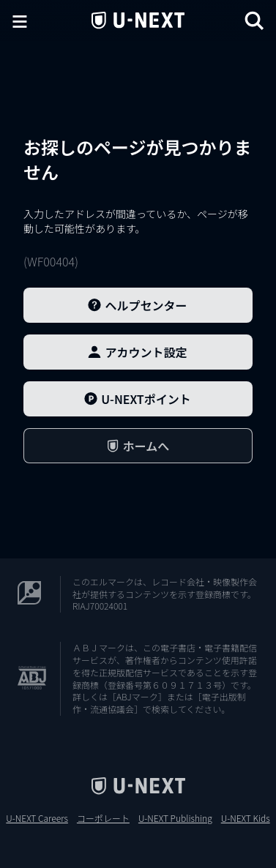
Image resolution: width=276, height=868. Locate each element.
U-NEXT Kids (246, 818)
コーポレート (103, 818)
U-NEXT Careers (37, 818)
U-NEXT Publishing (175, 818)
